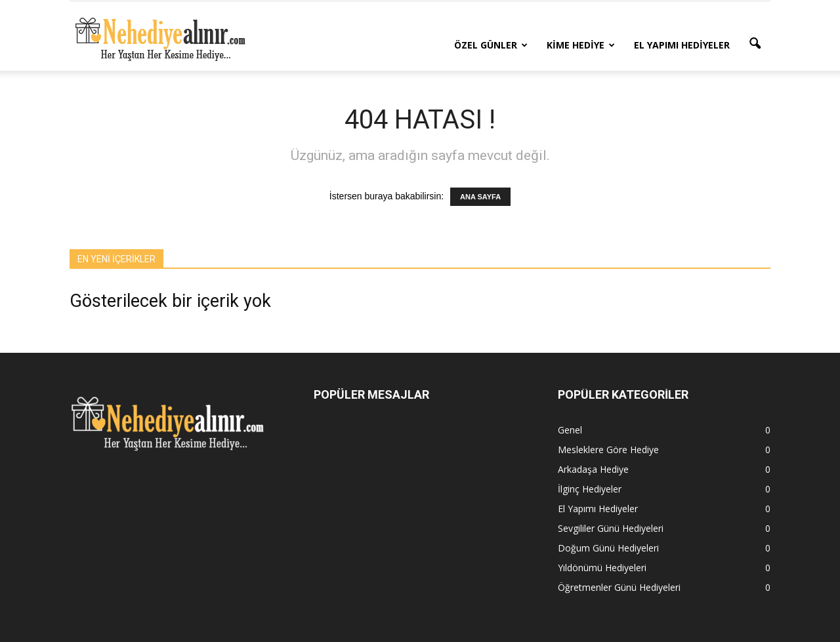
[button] (755, 44)
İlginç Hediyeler (590, 489)
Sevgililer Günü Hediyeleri (611, 528)
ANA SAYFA (480, 197)
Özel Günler (491, 45)
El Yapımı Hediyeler (682, 45)
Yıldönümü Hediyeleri (602, 568)
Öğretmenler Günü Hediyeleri (619, 587)
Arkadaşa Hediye (593, 469)
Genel (570, 430)
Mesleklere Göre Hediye (608, 450)
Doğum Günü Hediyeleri (608, 548)
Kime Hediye (581, 45)
